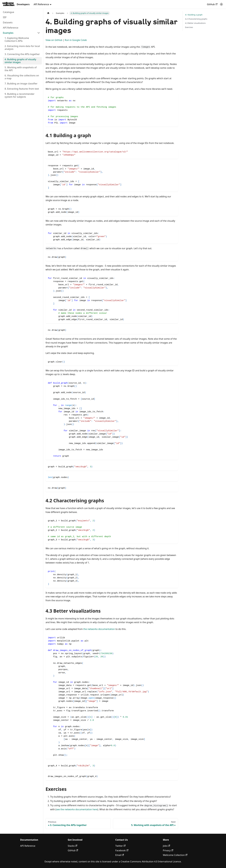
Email (120, 855)
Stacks (72, 846)
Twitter (120, 846)
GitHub (212, 4)
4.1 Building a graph (194, 15)
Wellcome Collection (175, 855)
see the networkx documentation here (77, 809)
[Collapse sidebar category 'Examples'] (39, 33)
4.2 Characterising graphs (196, 19)
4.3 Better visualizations (195, 23)
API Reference (28, 846)
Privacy (168, 850)
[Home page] (48, 13)
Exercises (189, 27)
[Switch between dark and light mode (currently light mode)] (221, 4)
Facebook (122, 850)
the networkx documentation (99, 629)
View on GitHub (54, 40)
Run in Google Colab (76, 40)
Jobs (166, 846)
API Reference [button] (41, 4)
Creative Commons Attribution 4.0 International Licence (151, 862)
